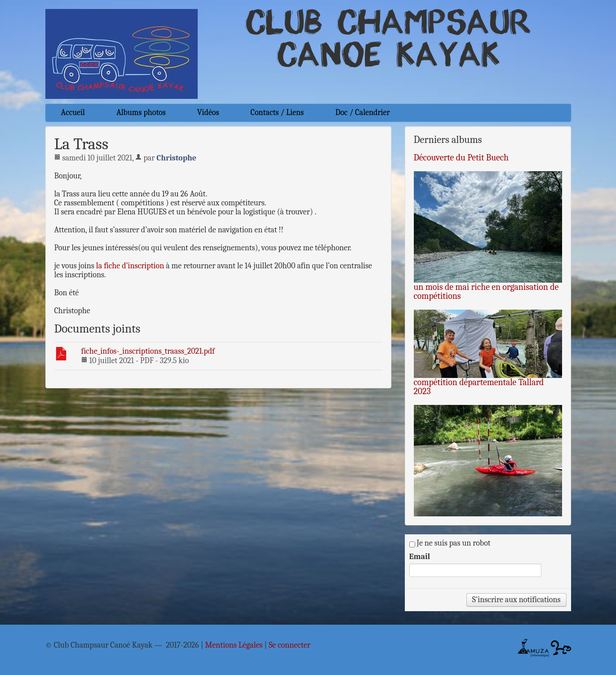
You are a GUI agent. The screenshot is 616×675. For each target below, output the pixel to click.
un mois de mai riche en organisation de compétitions (486, 291)
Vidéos (208, 113)
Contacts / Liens (277, 113)
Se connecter (290, 645)
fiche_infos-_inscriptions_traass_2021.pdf (148, 351)
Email (420, 557)
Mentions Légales (234, 645)
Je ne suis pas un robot (450, 543)
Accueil (73, 113)
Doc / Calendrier (362, 113)
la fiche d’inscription (130, 266)
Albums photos (141, 113)
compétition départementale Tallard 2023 (479, 387)
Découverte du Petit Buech (461, 158)
